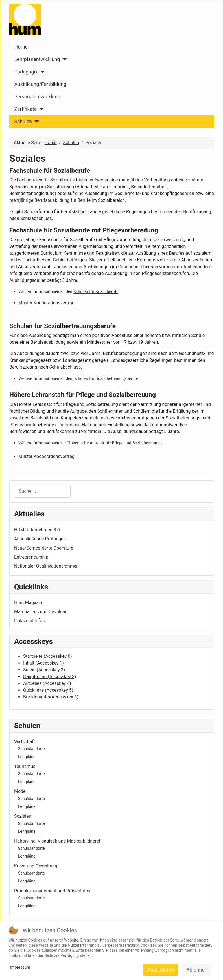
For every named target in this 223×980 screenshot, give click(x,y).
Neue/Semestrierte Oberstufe (44, 548)
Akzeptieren (161, 970)
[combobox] (42, 491)
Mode (20, 791)
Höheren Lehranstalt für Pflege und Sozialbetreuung (114, 443)
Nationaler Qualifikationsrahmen (46, 566)
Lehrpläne (27, 757)
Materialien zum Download (41, 612)
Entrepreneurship (31, 557)
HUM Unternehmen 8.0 (37, 530)
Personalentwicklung (37, 97)
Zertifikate (26, 109)
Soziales (23, 816)
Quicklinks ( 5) (48, 690)
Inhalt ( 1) (43, 663)
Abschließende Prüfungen (40, 539)
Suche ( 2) (44, 670)
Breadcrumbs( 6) (51, 697)
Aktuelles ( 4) (47, 683)
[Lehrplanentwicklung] (64, 59)
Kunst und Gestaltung (36, 866)
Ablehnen (197, 970)
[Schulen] (35, 122)
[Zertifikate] (40, 109)
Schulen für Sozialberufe (96, 292)
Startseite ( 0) (48, 656)
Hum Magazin (28, 603)
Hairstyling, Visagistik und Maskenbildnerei (57, 841)
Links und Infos (29, 621)
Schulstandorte (31, 749)
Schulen (23, 122)
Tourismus (25, 766)
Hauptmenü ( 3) (50, 677)
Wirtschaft (25, 742)
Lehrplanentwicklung (37, 59)
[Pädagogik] (41, 72)
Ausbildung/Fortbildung (40, 84)
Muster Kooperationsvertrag (46, 303)
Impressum (20, 967)
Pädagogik (26, 72)
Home (21, 47)
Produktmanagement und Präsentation (53, 891)
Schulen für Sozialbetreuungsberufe (106, 378)
